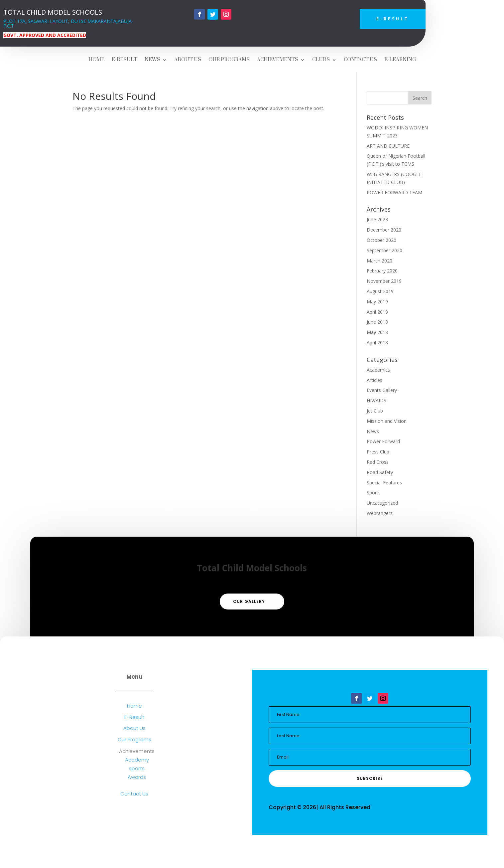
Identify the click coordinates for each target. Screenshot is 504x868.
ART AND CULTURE (388, 146)
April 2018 (377, 343)
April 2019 (377, 312)
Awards (137, 777)
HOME (96, 60)
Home (134, 706)
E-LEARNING (400, 60)
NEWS (152, 60)
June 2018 (377, 322)
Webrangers (380, 513)
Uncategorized (382, 503)
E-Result (393, 19)
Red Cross (378, 462)
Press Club (378, 452)
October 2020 (381, 240)
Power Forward (383, 441)
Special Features (384, 483)
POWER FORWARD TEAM (394, 192)
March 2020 (379, 261)
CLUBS (321, 60)
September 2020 (384, 250)
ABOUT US (188, 60)
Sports (374, 493)
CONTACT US (360, 60)
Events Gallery (382, 390)
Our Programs (134, 739)
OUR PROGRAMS (229, 60)
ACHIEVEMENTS (278, 60)
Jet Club (375, 411)
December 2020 (384, 230)
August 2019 (380, 291)
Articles (375, 380)
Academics (378, 370)
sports (137, 768)
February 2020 (382, 271)
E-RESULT (125, 60)
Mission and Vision (387, 421)
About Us (134, 728)
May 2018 (377, 332)
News (373, 431)
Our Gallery (249, 601)
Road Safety (380, 472)
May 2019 (377, 302)
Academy (137, 760)
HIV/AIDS (377, 400)
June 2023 (377, 219)
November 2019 (384, 281)
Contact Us (134, 794)
